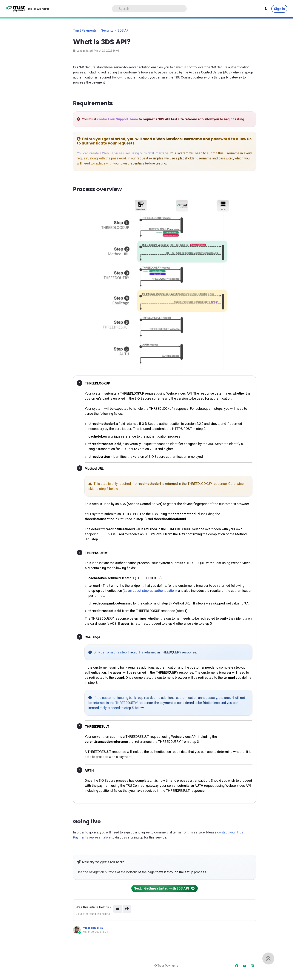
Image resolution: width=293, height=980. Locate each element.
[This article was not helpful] (127, 909)
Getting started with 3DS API (165, 888)
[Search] (149, 9)
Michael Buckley (93, 928)
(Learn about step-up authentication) (150, 591)
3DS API (124, 30)
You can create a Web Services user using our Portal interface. (123, 153)
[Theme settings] (266, 9)
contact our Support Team (117, 119)
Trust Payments (85, 30)
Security (107, 30)
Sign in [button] (279, 9)
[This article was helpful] (118, 909)
